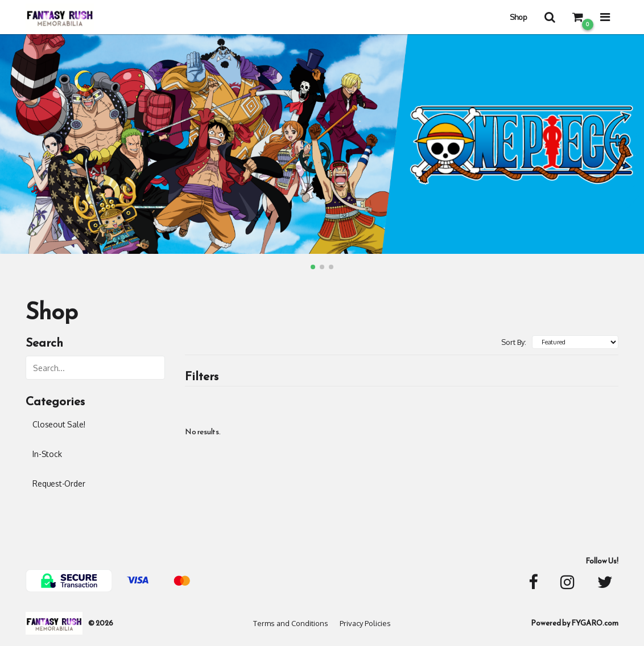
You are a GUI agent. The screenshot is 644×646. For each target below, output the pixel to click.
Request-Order (59, 484)
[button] (313, 267)
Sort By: (514, 342)
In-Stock (47, 454)
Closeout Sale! (59, 424)
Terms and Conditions (291, 623)
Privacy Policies (365, 623)
